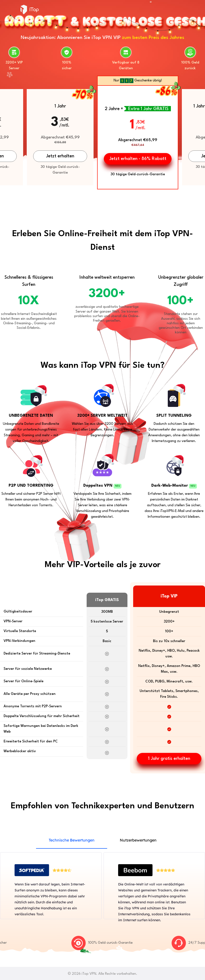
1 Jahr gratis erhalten (169, 759)
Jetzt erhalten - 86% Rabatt (138, 159)
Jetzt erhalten (60, 156)
